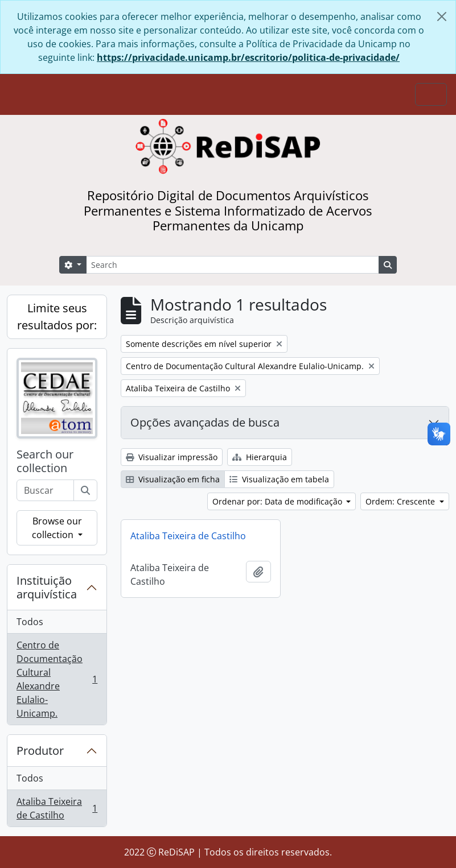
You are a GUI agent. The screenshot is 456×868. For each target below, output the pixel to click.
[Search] (233, 265)
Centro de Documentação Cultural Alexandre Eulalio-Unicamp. (57, 679)
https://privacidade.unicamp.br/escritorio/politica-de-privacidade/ (248, 57)
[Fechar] (442, 16)
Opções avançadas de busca (205, 422)
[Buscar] (85, 490)
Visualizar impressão (172, 457)
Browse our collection (57, 528)
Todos (30, 622)
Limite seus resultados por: (57, 317)
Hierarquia (260, 457)
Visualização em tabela (279, 479)
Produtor (40, 751)
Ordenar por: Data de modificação (278, 501)
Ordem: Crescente (401, 501)
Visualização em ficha (173, 479)
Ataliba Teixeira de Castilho (57, 808)
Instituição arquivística (47, 587)
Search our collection (45, 461)
